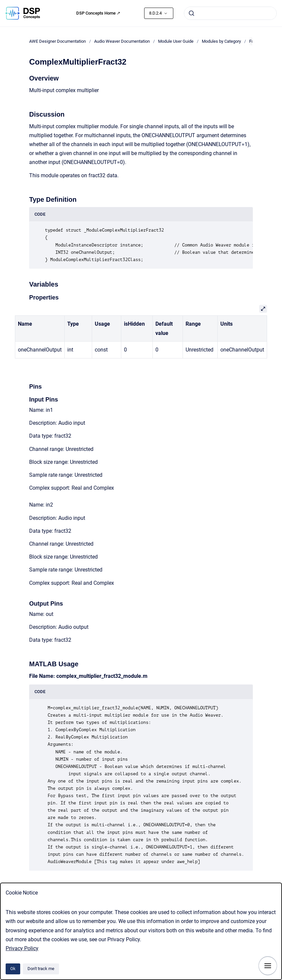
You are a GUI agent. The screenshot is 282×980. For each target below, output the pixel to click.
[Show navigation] (268, 966)
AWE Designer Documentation (57, 41)
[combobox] (230, 13)
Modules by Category (221, 41)
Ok (13, 969)
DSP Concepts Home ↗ (98, 13)
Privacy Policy (22, 948)
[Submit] (192, 13)
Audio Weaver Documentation (122, 41)
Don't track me (41, 969)
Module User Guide (176, 41)
